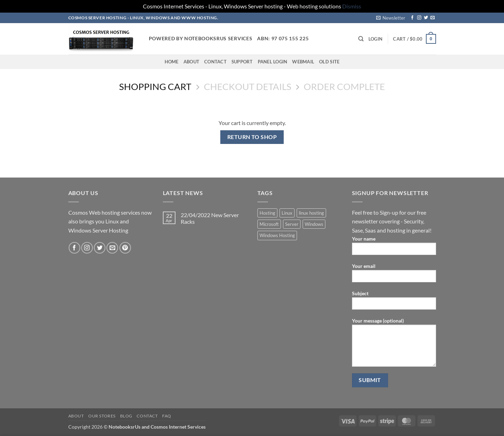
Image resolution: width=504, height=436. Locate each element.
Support (242, 62)
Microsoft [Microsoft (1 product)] (269, 224)
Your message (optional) (394, 345)
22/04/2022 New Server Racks (210, 218)
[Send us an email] (433, 18)
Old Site (329, 62)
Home (172, 62)
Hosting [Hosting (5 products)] (267, 213)
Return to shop (252, 137)
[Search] (361, 39)
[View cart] (414, 39)
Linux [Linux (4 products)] (287, 213)
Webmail (303, 62)
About (191, 62)
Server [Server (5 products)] (292, 224)
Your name (394, 248)
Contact (215, 62)
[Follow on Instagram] (419, 18)
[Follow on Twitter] (426, 18)
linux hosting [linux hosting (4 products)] (311, 213)
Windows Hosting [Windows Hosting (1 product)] (277, 235)
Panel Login (273, 62)
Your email (394, 275)
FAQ (167, 416)
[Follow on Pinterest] (125, 248)
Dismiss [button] (352, 6)
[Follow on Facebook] (412, 18)
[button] (391, 18)
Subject (394, 302)
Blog (126, 416)
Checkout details (248, 86)
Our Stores (102, 416)
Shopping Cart (155, 86)
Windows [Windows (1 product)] (314, 224)
